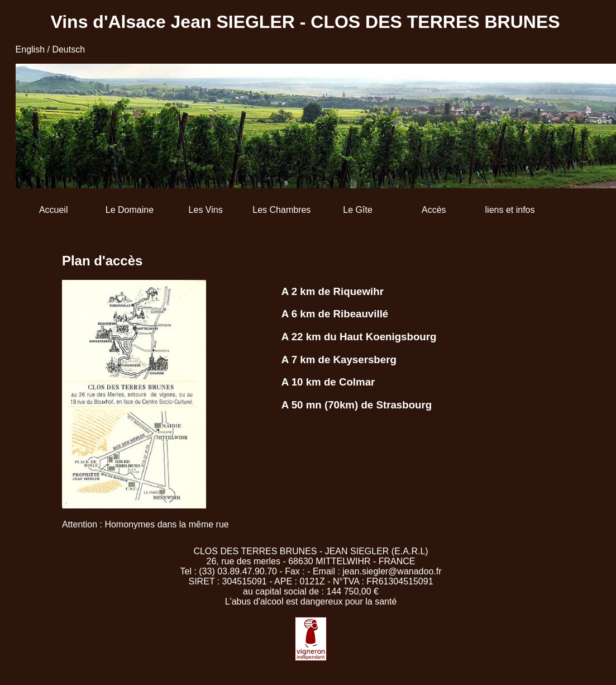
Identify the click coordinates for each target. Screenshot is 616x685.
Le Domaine (130, 210)
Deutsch (68, 49)
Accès (434, 210)
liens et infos (510, 210)
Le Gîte (357, 210)
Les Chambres (281, 210)
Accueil (54, 210)
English (30, 49)
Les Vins (206, 210)
